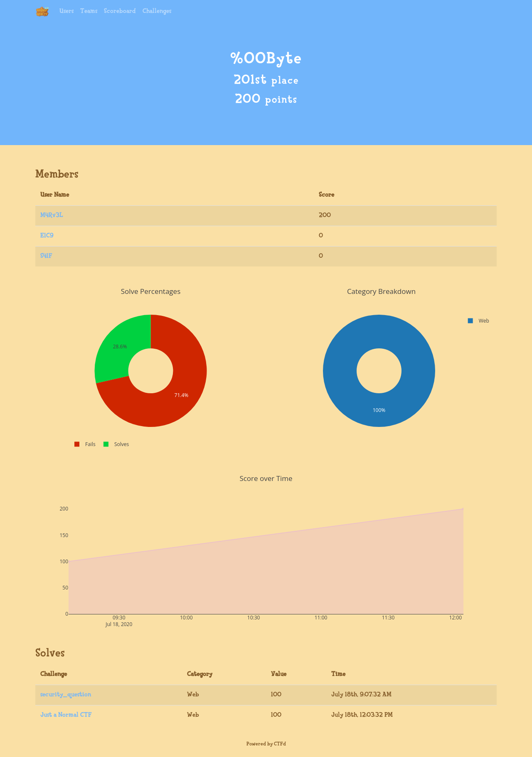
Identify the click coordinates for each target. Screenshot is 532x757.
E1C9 (47, 236)
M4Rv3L (52, 216)
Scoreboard (120, 11)
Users (66, 11)
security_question (66, 695)
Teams (89, 11)
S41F (46, 256)
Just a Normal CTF (66, 715)
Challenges (157, 11)
